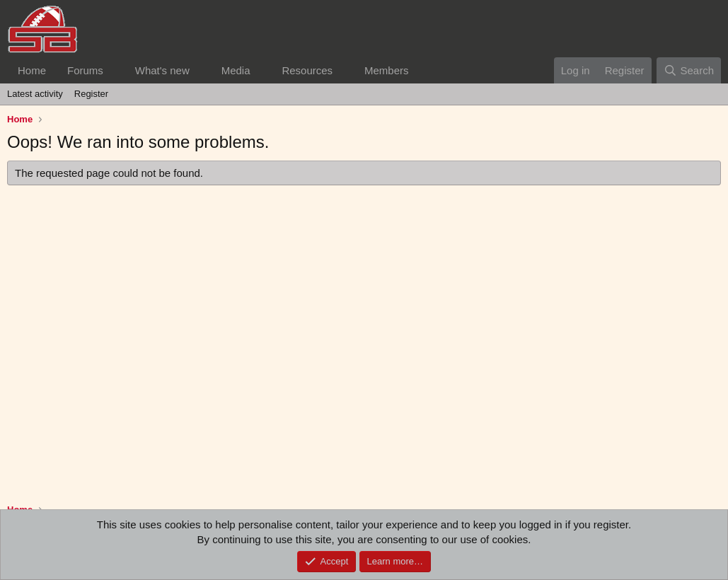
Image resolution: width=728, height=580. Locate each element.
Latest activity (35, 94)
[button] (115, 70)
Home (32, 70)
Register (91, 94)
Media (236, 70)
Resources (307, 70)
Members (387, 70)
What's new (162, 70)
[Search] (689, 70)
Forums (85, 70)
